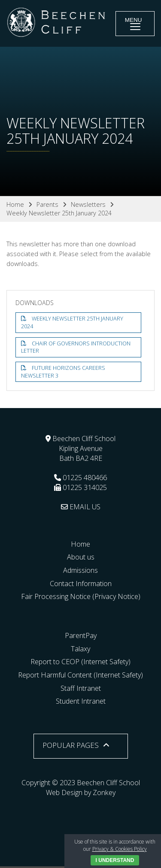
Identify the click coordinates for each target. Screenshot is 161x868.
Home (80, 544)
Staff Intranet (81, 688)
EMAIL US (81, 507)
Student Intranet (81, 701)
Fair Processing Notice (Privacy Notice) (81, 596)
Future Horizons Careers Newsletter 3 (63, 372)
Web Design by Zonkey (81, 792)
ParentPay (81, 635)
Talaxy (80, 649)
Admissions (80, 570)
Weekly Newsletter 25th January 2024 (72, 322)
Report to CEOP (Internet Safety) (80, 662)
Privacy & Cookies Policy (120, 849)
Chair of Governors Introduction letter (76, 347)
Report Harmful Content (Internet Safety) (80, 675)
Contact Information (81, 584)
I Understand (115, 860)
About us (81, 557)
